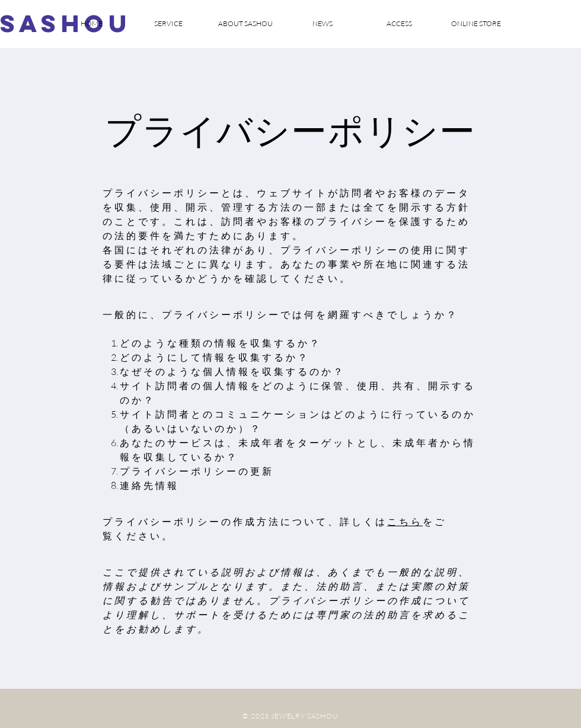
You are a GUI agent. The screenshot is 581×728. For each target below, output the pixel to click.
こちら (405, 522)
